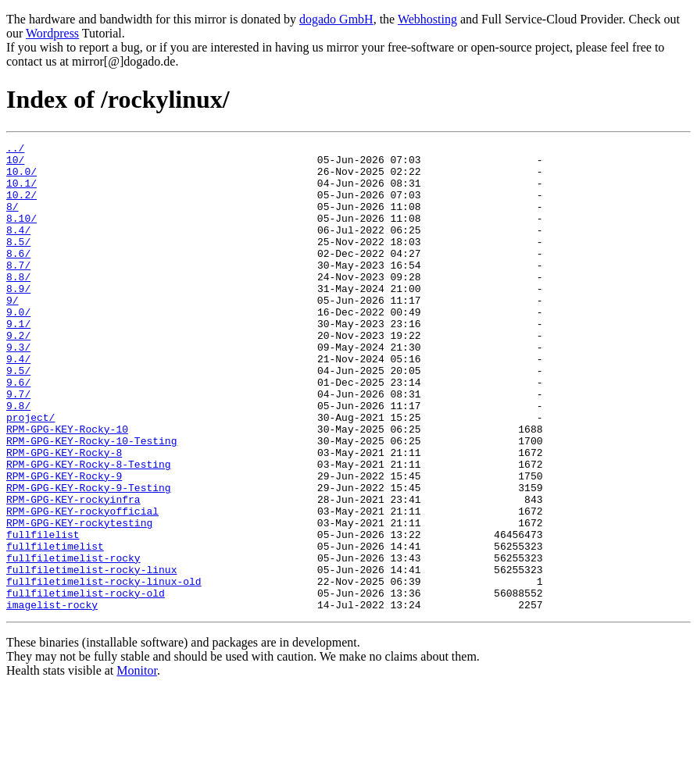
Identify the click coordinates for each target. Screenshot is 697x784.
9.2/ (18, 375)
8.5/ (18, 262)
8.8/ (18, 305)
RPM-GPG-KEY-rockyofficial (82, 586)
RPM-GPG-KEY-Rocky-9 (64, 543)
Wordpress (52, 33)
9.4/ (18, 403)
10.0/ (21, 178)
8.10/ (21, 234)
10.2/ (21, 206)
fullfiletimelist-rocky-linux (91, 656)
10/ (15, 164)
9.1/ (18, 361)
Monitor (137, 764)
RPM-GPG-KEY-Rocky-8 (64, 515)
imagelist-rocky (52, 698)
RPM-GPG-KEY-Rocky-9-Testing (89, 558)
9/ (13, 333)
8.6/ (18, 276)
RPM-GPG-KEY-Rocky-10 (67, 487)
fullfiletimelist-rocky (73, 642)
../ (15, 150)
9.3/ (18, 389)
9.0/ (18, 347)
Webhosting (427, 19)
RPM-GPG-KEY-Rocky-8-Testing (89, 529)
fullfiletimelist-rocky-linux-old (104, 670)
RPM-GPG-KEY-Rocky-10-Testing (91, 501)
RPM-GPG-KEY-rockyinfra (73, 572)
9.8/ (18, 459)
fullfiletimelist (55, 628)
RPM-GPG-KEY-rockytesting (79, 600)
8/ (13, 220)
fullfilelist (43, 614)
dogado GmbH (336, 19)
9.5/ (18, 417)
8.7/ (18, 290)
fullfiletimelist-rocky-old (86, 684)
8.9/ (18, 319)
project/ (30, 473)
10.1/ (21, 192)
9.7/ (18, 445)
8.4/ (18, 248)
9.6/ (18, 431)
